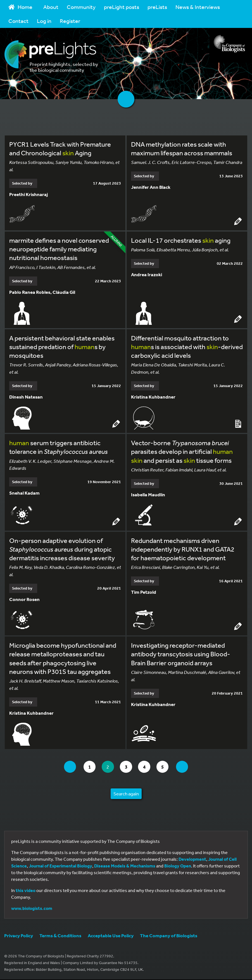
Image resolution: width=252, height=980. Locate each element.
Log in (44, 21)
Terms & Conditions (60, 936)
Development (192, 860)
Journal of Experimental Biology (60, 866)
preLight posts (122, 7)
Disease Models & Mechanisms (125, 866)
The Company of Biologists (169, 936)
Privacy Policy (19, 936)
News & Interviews (198, 7)
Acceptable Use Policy (111, 936)
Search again (126, 794)
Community (81, 7)
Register (70, 21)
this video (26, 891)
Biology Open (178, 866)
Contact (18, 21)
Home (20, 7)
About (51, 7)
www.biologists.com (32, 909)
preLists (157, 7)
